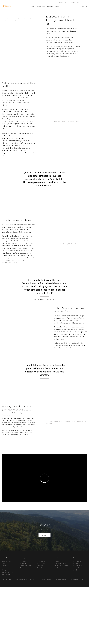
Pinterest (77, 564)
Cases (3, 564)
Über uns (61, 2)
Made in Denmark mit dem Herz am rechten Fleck (69, 310)
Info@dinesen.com (19, 579)
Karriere (4, 568)
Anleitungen (23, 558)
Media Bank (41, 568)
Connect (75, 558)
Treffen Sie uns (6, 558)
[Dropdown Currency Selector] (85, 3)
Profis (67, 2)
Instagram (77, 566)
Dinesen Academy (60, 564)
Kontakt (73, 2)
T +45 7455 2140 (33, 579)
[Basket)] (86, 7)
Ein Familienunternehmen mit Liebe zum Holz (18, 85)
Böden (32, 7)
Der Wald (45, 525)
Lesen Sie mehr (45, 529)
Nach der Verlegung (26, 566)
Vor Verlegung (24, 561)
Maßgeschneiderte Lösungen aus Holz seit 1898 (60, 20)
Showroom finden (7, 561)
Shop (57, 7)
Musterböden (24, 568)
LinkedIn (77, 561)
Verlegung (23, 564)
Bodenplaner (41, 7)
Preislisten (40, 566)
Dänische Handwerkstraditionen (17, 221)
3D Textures (41, 564)
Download (40, 558)
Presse (57, 561)
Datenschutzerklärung (77, 579)
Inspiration (50, 7)
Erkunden (44, 535)
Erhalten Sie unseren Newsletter (79, 569)
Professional (59, 558)
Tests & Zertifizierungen (62, 566)
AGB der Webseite (46, 579)
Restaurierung (59, 568)
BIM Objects (41, 561)
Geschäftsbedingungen (61, 579)
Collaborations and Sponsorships (7, 573)
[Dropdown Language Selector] (79, 3)
